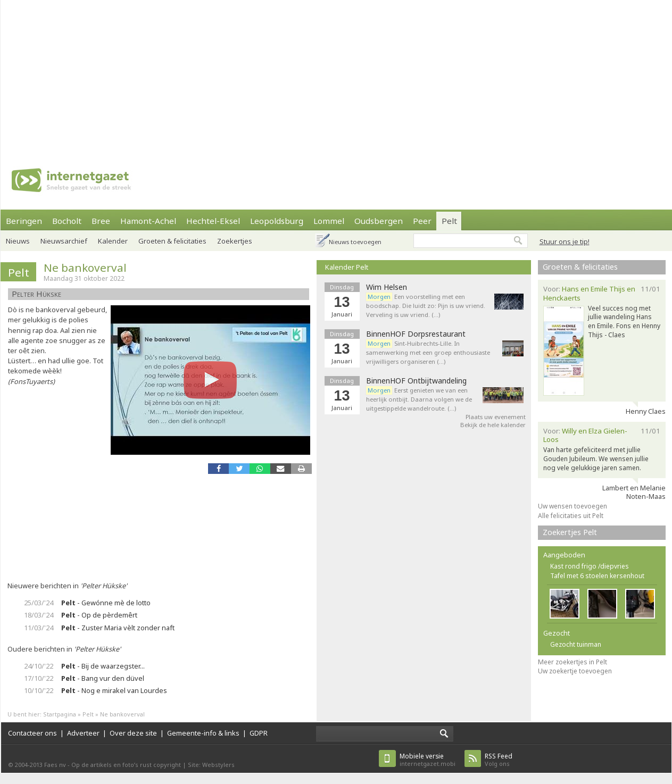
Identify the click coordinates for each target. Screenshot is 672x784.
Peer (422, 221)
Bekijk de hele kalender (493, 425)
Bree (101, 221)
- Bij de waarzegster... (103, 666)
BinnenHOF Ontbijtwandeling (416, 381)
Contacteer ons (32, 733)
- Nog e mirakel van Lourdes (114, 690)
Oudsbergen (379, 221)
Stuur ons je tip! (565, 241)
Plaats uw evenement (496, 417)
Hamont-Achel (148, 221)
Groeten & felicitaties (172, 241)
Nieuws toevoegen (355, 242)
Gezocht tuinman (576, 644)
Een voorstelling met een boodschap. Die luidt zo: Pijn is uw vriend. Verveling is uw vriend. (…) (426, 306)
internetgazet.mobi (428, 760)
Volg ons (499, 760)
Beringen (24, 221)
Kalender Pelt (347, 267)
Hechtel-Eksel (213, 221)
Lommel (329, 221)
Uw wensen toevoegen (573, 506)
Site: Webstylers (211, 765)
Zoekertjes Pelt (570, 532)
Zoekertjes (235, 241)
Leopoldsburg (277, 221)
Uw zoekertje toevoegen (575, 671)
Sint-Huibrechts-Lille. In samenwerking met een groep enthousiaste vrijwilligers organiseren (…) (428, 352)
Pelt (449, 221)
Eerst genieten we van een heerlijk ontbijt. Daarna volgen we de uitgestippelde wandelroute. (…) (419, 399)
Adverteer (83, 733)
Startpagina (60, 714)
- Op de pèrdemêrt (99, 615)
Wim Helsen (387, 287)
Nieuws (18, 241)
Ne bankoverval (85, 268)
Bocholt (67, 221)
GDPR (259, 733)
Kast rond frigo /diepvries (590, 566)
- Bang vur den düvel (103, 678)
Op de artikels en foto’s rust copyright (126, 765)
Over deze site (133, 733)
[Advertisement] (312, 74)
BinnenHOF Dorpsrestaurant (416, 334)
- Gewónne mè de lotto (106, 603)
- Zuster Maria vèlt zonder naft (118, 628)
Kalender (113, 241)
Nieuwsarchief (64, 241)
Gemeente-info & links (203, 733)
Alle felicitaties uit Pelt (571, 516)
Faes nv (55, 765)
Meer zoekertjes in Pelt (573, 662)
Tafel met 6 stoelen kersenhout (597, 576)
